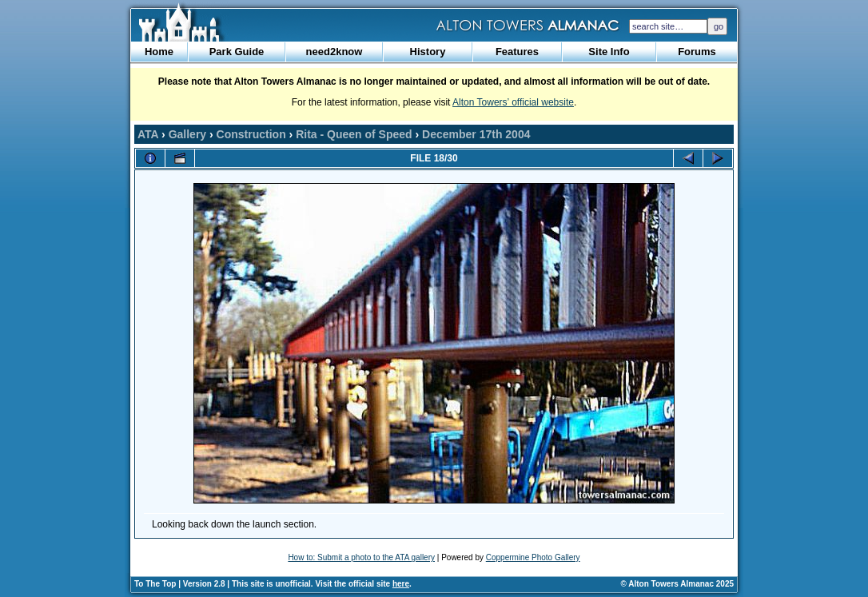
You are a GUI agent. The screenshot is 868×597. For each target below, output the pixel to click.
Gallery (187, 134)
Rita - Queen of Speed (354, 134)
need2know (334, 52)
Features (517, 52)
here (401, 584)
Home (159, 52)
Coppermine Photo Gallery (533, 557)
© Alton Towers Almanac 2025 (677, 584)
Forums (697, 52)
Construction (251, 134)
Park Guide (237, 52)
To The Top (155, 584)
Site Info (609, 52)
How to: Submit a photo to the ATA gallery (361, 557)
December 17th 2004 (476, 134)
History (428, 52)
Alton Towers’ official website (513, 102)
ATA (148, 134)
